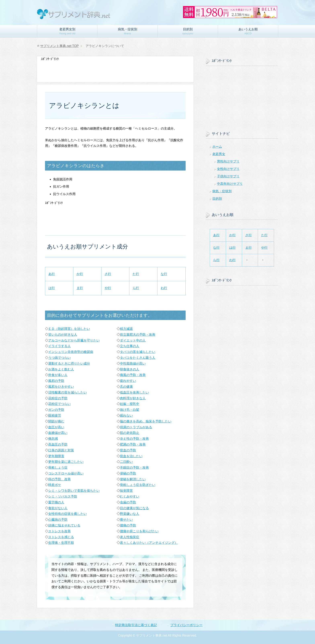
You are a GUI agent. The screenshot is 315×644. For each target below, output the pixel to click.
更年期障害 (56, 456)
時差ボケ (55, 485)
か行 (80, 274)
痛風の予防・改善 (133, 375)
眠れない (126, 416)
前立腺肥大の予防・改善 (138, 335)
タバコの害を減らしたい (138, 352)
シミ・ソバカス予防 (63, 496)
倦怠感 (53, 439)
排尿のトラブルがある (136, 427)
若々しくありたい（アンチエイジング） (149, 543)
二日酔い (126, 462)
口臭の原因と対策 (61, 450)
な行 (164, 274)
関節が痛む (56, 421)
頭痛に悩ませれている (64, 525)
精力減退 (126, 329)
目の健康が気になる (134, 508)
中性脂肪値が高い (133, 363)
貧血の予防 (128, 450)
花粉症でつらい (59, 404)
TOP (59, 46)
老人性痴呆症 (130, 537)
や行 (108, 288)
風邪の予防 (56, 381)
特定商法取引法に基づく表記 (136, 625)
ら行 (136, 288)
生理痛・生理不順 (61, 543)
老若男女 (219, 154)
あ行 (52, 274)
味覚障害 (126, 491)
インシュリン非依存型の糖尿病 (71, 352)
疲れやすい (128, 381)
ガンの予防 (56, 410)
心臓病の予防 (58, 520)
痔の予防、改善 (59, 479)
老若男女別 (67, 31)
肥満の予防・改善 (133, 444)
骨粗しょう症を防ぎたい (138, 485)
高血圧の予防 (58, 444)
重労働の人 (56, 502)
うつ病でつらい (59, 358)
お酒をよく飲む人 (61, 369)
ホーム (217, 147)
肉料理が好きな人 (133, 398)
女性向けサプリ (228, 169)
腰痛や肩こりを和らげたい (139, 531)
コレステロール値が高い (66, 473)
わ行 (164, 288)
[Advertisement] (114, 71)
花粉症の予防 (58, 398)
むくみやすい (130, 496)
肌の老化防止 (130, 433)
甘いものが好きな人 (63, 335)
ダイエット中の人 (133, 340)
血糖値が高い (58, 433)
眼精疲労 (55, 416)
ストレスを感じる (61, 537)
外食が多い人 (58, 375)
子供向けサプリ (228, 176)
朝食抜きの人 (130, 369)
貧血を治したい (131, 456)
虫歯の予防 (128, 502)
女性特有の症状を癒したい (67, 514)
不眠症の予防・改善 (134, 468)
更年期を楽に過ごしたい (66, 462)
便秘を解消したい (133, 479)
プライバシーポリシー (186, 625)
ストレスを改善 (59, 531)
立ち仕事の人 (130, 346)
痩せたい (126, 520)
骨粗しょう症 (58, 468)
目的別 (188, 31)
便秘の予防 (128, 473)
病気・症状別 (128, 31)
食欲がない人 (58, 508)
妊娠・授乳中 (130, 404)
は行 (52, 288)
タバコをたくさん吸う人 (138, 358)
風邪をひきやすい (61, 387)
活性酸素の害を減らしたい (67, 392)
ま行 (80, 288)
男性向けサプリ (228, 161)
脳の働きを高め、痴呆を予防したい (146, 421)
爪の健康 (126, 387)
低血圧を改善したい (134, 392)
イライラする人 (59, 346)
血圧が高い (56, 427)
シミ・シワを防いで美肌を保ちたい (74, 491)
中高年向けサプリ (230, 184)
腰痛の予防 (128, 525)
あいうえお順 (248, 31)
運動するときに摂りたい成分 (69, 363)
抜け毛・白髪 (130, 410)
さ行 (108, 274)
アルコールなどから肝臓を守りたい (74, 340)
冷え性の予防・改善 (134, 439)
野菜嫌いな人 (130, 514)
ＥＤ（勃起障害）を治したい (69, 329)
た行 (136, 274)
